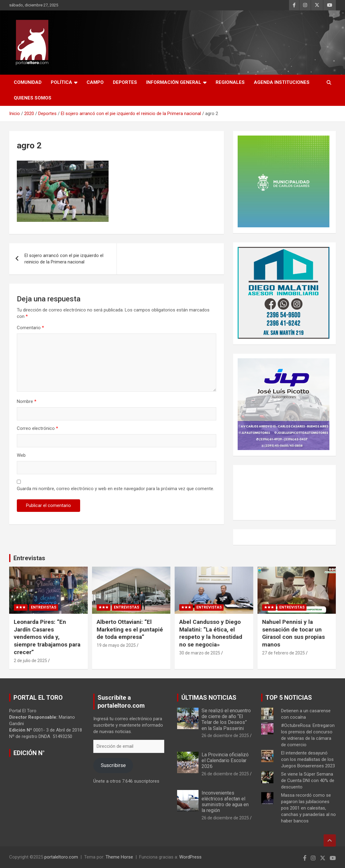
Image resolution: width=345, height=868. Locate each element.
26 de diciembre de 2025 (225, 736)
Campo (95, 82)
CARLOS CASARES (284, 493)
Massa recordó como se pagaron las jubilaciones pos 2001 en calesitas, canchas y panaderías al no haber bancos (308, 808)
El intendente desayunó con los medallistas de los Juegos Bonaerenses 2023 (308, 759)
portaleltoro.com (61, 857)
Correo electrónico (37, 428)
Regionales (230, 82)
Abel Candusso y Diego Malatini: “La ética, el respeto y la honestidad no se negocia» (211, 633)
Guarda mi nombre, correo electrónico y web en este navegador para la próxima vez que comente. (115, 489)
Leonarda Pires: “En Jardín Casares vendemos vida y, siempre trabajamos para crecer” (47, 637)
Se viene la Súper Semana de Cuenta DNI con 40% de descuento (308, 780)
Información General (174, 82)
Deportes (125, 82)
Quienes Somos (33, 98)
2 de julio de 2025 (30, 661)
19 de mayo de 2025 (116, 645)
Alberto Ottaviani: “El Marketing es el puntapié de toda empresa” (130, 629)
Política (61, 82)
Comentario (30, 328)
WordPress (190, 857)
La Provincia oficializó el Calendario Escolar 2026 (225, 760)
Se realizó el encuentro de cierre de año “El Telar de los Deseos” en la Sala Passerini (226, 719)
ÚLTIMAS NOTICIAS (209, 698)
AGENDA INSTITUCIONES (282, 82)
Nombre (27, 401)
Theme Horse (119, 857)
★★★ (21, 607)
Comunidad (28, 82)
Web (21, 455)
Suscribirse (113, 765)
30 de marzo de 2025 (200, 653)
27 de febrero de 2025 (284, 653)
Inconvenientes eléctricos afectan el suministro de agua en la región (225, 802)
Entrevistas (29, 558)
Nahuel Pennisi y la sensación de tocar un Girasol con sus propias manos (293, 633)
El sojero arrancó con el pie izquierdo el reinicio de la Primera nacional (64, 259)
